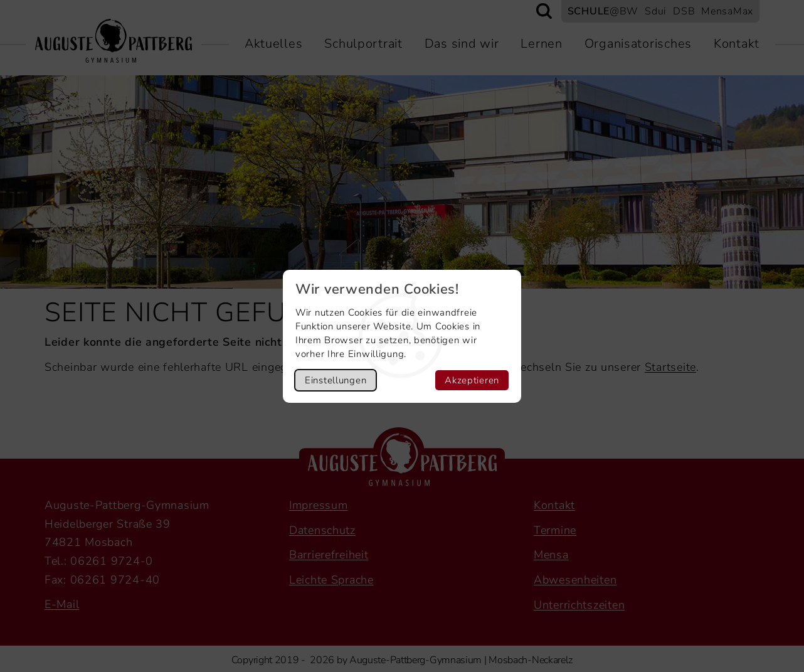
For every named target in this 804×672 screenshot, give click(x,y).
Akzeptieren (472, 380)
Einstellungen (336, 380)
